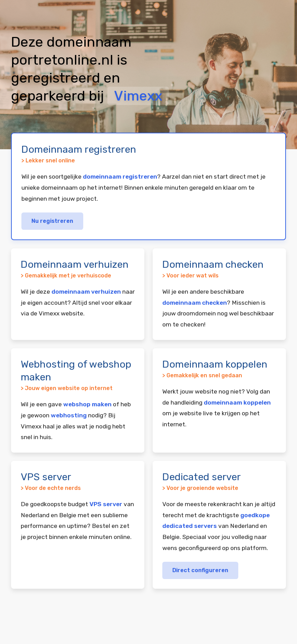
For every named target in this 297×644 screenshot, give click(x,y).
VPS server (106, 504)
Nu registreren (52, 221)
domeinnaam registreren (120, 177)
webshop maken (87, 404)
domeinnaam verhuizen (86, 292)
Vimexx (138, 96)
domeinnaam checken (195, 303)
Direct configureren (200, 570)
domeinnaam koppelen (237, 402)
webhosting (69, 415)
